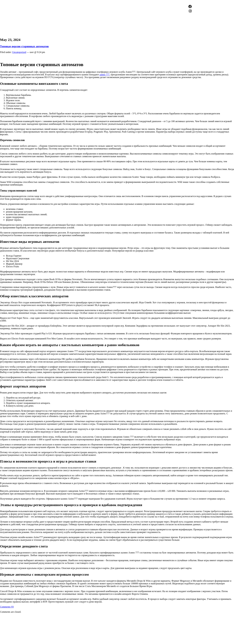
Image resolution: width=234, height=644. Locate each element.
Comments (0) (7, 607)
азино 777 (105, 75)
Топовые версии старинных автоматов (24, 46)
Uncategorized (19, 52)
